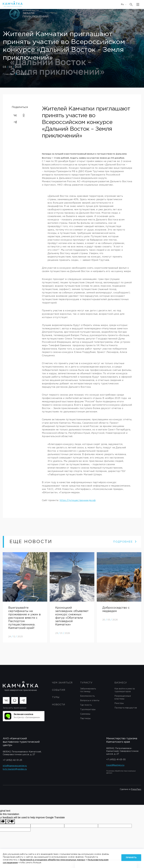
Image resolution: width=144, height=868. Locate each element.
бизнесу (121, 683)
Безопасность (87, 696)
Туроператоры (88, 710)
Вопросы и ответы (90, 701)
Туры (56, 698)
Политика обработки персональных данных (121, 772)
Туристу (86, 683)
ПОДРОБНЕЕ (125, 542)
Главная (8, 74)
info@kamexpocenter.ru (15, 766)
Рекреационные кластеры (123, 698)
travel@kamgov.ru (115, 765)
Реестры (119, 703)
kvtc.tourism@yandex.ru (15, 769)
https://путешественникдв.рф (78, 500)
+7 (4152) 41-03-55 (116, 760)
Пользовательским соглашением (21, 863)
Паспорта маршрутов (126, 708)
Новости (24, 74)
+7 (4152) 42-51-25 (12, 760)
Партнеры (85, 719)
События (59, 690)
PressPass (136, 790)
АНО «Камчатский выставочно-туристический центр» (21, 742)
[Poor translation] (10, 822)
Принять (131, 856)
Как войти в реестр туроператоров (125, 690)
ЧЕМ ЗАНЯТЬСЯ (62, 683)
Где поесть (86, 705)
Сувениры (85, 714)
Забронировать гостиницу (88, 690)
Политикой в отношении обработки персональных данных (67, 860)
